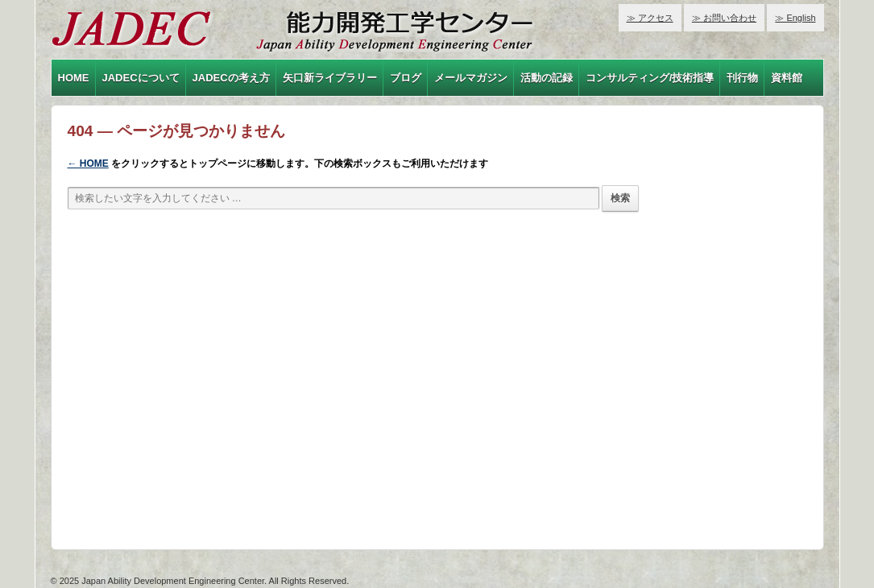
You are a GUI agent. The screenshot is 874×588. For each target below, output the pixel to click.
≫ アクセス (650, 18)
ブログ (406, 78)
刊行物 (742, 78)
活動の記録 (547, 78)
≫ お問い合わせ (724, 18)
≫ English (795, 18)
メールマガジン (471, 78)
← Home (88, 164)
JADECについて (141, 78)
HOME (74, 78)
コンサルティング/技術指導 (650, 78)
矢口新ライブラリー (330, 78)
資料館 (787, 78)
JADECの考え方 (231, 78)
